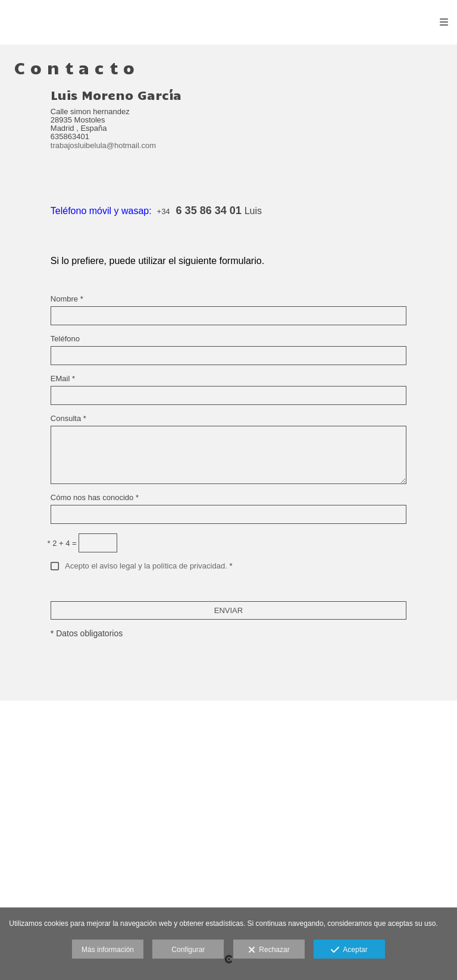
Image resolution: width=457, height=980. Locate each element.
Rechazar (269, 950)
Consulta (68, 419)
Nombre (67, 299)
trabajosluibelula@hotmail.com (103, 145)
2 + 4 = (62, 544)
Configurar (188, 950)
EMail (63, 379)
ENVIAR (228, 610)
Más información (108, 950)
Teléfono (65, 339)
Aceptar (349, 950)
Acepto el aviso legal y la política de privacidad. (146, 566)
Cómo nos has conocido (95, 498)
